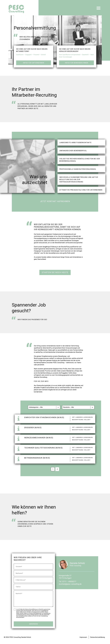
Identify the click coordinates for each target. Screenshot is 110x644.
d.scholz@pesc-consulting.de (70, 584)
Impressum (83, 637)
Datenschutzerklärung (97, 637)
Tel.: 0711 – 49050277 (68, 581)
